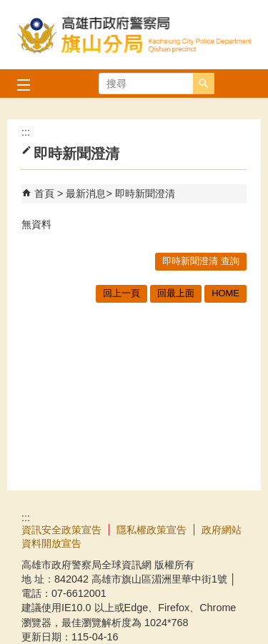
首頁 (44, 193)
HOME (225, 293)
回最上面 (176, 293)
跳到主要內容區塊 (8, 7)
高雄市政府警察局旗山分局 (134, 35)
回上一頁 (121, 293)
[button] (204, 84)
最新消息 (86, 193)
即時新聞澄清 (145, 193)
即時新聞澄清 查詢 (201, 261)
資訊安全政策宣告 (61, 530)
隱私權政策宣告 (152, 530)
